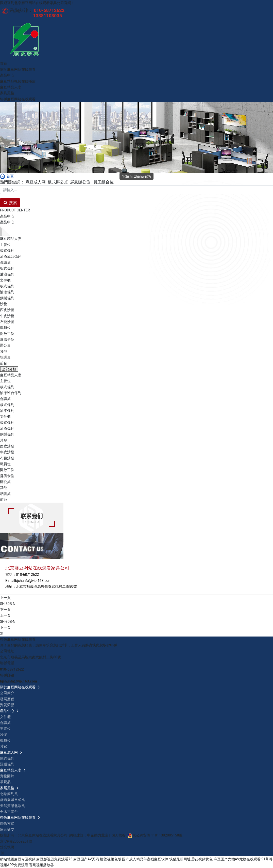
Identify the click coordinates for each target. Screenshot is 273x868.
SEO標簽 (119, 835)
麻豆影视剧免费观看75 (54, 859)
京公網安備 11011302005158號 (158, 835)
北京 (105, 835)
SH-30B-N (8, 604)
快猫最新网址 (180, 859)
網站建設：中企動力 (85, 835)
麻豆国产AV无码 (86, 859)
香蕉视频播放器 (41, 865)
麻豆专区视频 (25, 859)
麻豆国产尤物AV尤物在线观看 (237, 859)
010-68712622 (27, 575)
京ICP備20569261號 (16, 841)
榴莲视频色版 (111, 859)
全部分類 (9, 369)
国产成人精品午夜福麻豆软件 (145, 859)
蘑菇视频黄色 (202, 859)
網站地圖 (7, 859)
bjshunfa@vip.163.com (33, 581)
